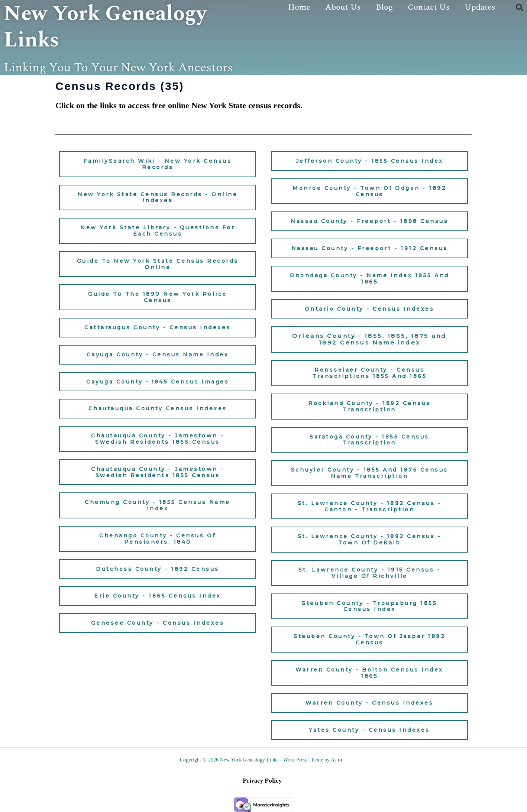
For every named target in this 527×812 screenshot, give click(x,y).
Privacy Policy (262, 781)
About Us (343, 7)
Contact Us (429, 7)
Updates (480, 7)
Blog (384, 7)
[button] (520, 7)
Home (299, 7)
